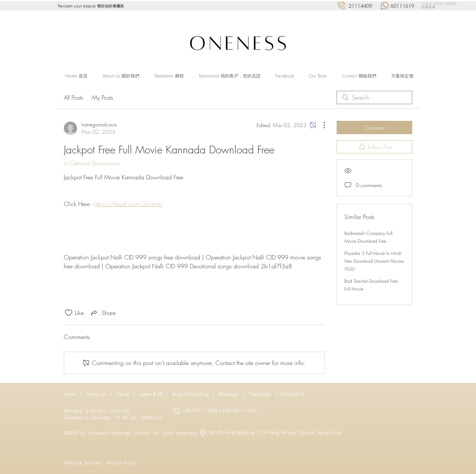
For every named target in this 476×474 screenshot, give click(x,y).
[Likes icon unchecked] (69, 313)
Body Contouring (191, 394)
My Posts (103, 97)
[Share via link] (103, 313)
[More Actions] (320, 125)
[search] (374, 97)
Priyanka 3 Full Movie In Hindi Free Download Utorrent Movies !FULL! (374, 261)
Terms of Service (82, 463)
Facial (125, 394)
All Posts (73, 97)
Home (72, 394)
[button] (169, 76)
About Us (97, 394)
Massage (230, 394)
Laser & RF (151, 394)
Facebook (261, 394)
